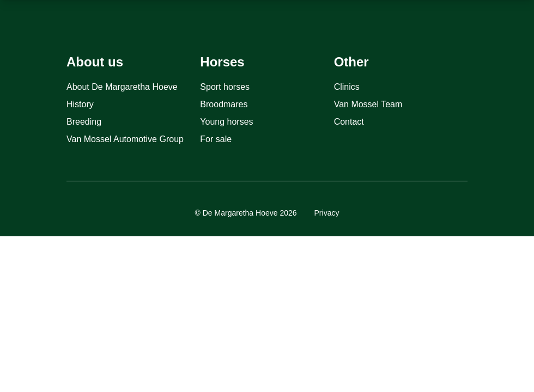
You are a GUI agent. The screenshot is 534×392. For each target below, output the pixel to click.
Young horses (226, 122)
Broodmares (224, 104)
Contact (349, 122)
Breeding (84, 122)
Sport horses (225, 87)
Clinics (347, 87)
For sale (216, 139)
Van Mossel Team (368, 104)
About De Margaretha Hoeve (122, 87)
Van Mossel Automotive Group (125, 139)
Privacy (327, 213)
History (80, 104)
